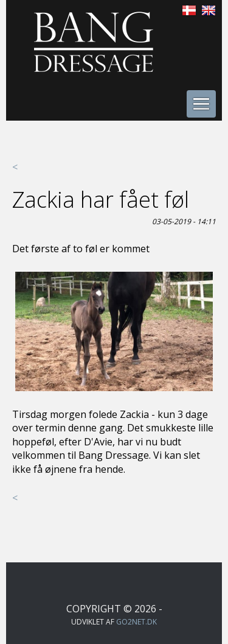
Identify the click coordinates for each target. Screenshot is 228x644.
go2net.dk (136, 622)
